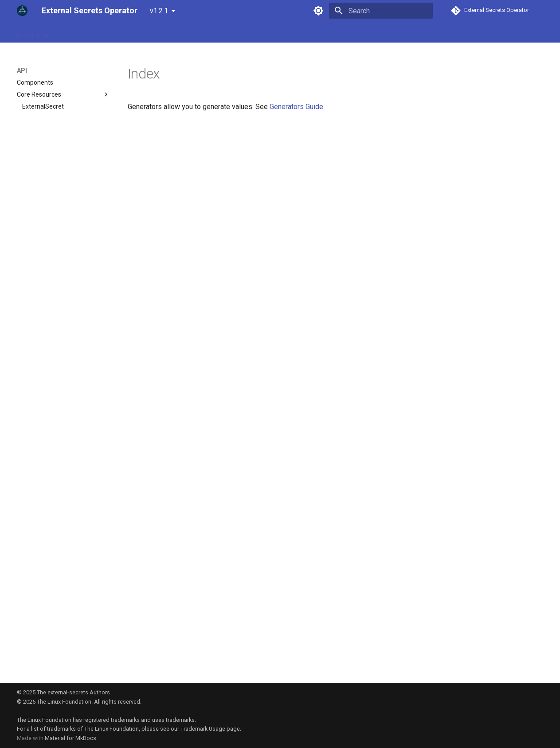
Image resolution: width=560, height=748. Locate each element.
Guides (91, 32)
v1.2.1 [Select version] (159, 11)
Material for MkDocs (70, 738)
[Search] (381, 11)
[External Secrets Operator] (22, 11)
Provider (123, 32)
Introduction (34, 32)
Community (200, 32)
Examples (159, 32)
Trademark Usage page (210, 729)
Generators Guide (296, 107)
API (66, 32)
